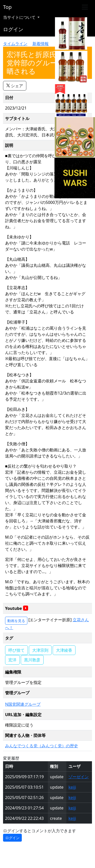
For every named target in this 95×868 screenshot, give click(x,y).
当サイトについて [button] (20, 17)
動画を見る (16, 621)
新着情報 (41, 44)
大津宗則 (40, 650)
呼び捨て (16, 650)
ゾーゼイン (79, 777)
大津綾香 (64, 650)
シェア (15, 86)
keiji (72, 787)
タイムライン (15, 44)
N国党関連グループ (23, 704)
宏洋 (12, 660)
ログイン (13, 29)
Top (7, 7)
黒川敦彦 (32, 660)
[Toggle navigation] (85, 7)
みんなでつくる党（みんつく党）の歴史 (42, 746)
